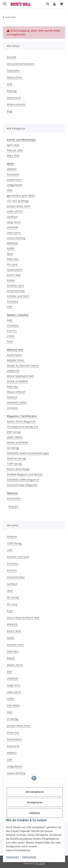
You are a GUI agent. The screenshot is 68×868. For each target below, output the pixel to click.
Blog (10, 111)
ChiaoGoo (13, 325)
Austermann (14, 180)
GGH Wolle (13, 705)
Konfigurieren (35, 802)
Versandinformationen (21, 64)
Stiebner (12, 537)
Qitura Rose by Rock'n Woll (23, 618)
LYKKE (11, 336)
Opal (10, 254)
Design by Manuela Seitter (23, 365)
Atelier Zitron (15, 665)
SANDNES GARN (17, 403)
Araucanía (13, 174)
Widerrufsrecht (16, 104)
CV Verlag (13, 719)
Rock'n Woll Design (18, 469)
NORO (11, 248)
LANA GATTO (15, 211)
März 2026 (13, 155)
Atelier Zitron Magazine (21, 421)
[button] (48, 4)
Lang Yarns (14, 222)
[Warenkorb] (61, 4)
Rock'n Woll (14, 275)
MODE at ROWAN (17, 381)
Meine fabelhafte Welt (20, 376)
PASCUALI (13, 259)
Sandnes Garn (16, 285)
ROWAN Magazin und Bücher (25, 474)
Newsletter (14, 71)
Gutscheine (14, 498)
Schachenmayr (16, 291)
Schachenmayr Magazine (22, 485)
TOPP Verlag (14, 543)
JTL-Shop (40, 863)
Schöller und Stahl (18, 296)
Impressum (12, 857)
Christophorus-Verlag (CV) (22, 427)
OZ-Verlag (13, 448)
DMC (10, 190)
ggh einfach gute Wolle (21, 195)
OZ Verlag (13, 597)
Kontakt (12, 57)
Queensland (14, 270)
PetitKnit (12, 397)
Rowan (11, 280)
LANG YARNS (15, 437)
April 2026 (13, 145)
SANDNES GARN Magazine (23, 480)
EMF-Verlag (14, 432)
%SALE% (13, 507)
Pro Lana (12, 264)
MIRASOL (12, 243)
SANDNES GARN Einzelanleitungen (28, 453)
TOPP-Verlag (14, 464)
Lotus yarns (14, 233)
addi (10, 759)
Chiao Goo (13, 732)
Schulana (13, 301)
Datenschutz (29, 857)
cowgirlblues (15, 185)
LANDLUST (13, 371)
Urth (10, 307)
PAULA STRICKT (16, 392)
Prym (10, 341)
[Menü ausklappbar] (5, 2)
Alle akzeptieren (35, 792)
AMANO (12, 169)
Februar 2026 (15, 150)
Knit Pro (12, 331)
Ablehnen (35, 813)
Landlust (12, 217)
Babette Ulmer (16, 360)
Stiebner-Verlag (16, 458)
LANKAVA (13, 227)
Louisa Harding (16, 238)
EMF (9, 672)
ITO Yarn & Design (18, 201)
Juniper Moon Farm (19, 206)
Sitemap (12, 91)
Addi (10, 320)
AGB (9, 84)
